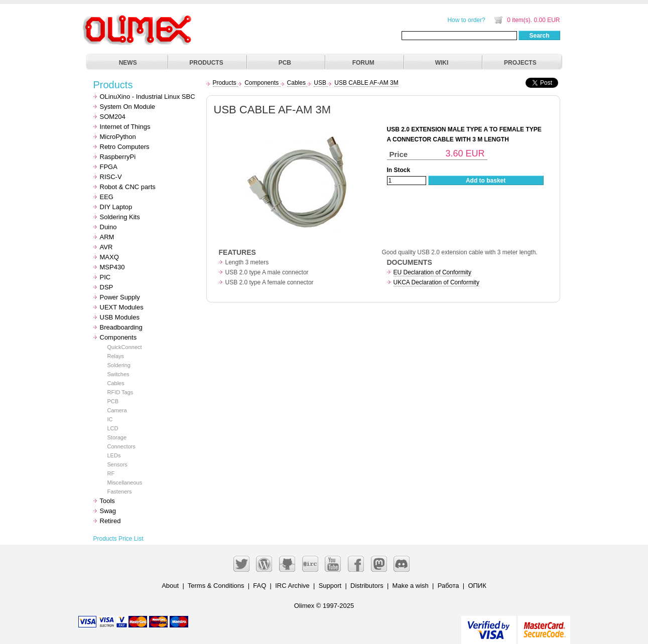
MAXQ (109, 257)
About (170, 586)
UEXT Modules (122, 307)
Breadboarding (121, 327)
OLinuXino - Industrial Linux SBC (148, 97)
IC (110, 419)
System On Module (128, 107)
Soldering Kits (120, 217)
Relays (116, 356)
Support (330, 586)
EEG (107, 197)
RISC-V (111, 177)
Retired (110, 521)
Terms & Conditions (216, 586)
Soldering (119, 365)
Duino (108, 227)
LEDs (114, 455)
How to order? (466, 20)
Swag (108, 511)
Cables (116, 383)
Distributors (367, 586)
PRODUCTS (206, 63)
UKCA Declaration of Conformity (436, 282)
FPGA (109, 167)
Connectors (121, 446)
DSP (107, 287)
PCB (285, 63)
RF (111, 473)
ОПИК (477, 586)
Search (539, 36)
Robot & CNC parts (128, 187)
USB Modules (120, 317)
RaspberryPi (118, 157)
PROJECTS (520, 63)
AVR (106, 247)
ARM (107, 237)
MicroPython (118, 137)
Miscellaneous (125, 482)
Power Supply (120, 297)
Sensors (117, 464)
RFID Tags (120, 392)
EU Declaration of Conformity (432, 272)
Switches (118, 374)
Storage (117, 437)
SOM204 (113, 117)
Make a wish (411, 586)
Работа (448, 586)
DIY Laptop (116, 207)
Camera (117, 410)
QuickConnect (125, 347)
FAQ (260, 586)
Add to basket (486, 181)
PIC (105, 277)
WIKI (442, 63)
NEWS (128, 63)
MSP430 (112, 267)
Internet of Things (125, 127)
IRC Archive (292, 586)
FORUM (363, 63)
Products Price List (118, 539)
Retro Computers (125, 147)
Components (118, 337)
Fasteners (120, 492)
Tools (107, 501)
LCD (113, 428)
